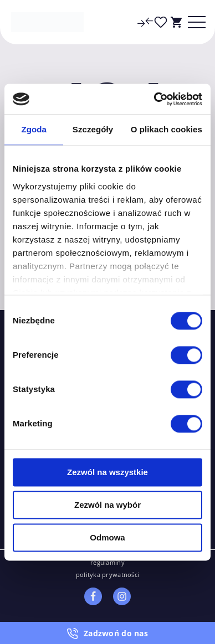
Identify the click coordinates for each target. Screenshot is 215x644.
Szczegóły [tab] (93, 129)
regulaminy (107, 562)
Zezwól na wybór (107, 505)
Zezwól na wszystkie (107, 472)
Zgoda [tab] (34, 129)
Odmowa (107, 537)
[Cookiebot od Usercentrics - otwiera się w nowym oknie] (154, 99)
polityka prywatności (108, 575)
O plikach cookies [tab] (167, 129)
